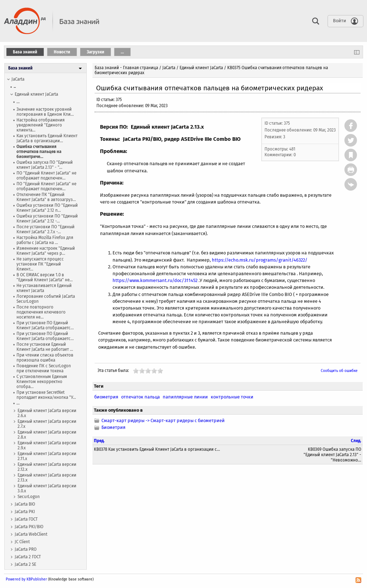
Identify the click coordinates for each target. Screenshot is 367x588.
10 (160, 371)
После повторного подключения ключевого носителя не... (41, 312)
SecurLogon (29, 497)
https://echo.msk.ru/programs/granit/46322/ (260, 260)
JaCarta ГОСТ (26, 519)
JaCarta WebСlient (31, 534)
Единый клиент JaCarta (36, 94)
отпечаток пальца (140, 397)
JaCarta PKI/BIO (29, 527)
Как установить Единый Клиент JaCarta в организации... (47, 138)
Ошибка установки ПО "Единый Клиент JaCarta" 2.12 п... (47, 208)
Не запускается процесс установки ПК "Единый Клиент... (40, 264)
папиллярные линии (185, 397)
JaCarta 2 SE (25, 564)
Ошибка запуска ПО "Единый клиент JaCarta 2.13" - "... (45, 165)
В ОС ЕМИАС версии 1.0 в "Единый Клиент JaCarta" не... (45, 277)
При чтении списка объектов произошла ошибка (45, 358)
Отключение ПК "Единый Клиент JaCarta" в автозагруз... (46, 197)
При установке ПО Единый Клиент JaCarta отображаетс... (45, 325)
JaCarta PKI (25, 512)
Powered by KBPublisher (26, 579)
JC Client (22, 542)
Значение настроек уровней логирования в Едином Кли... (45, 112)
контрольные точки (232, 397)
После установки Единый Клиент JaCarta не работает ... (45, 347)
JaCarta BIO (25, 504)
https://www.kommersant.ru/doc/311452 (155, 280)
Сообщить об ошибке (339, 371)
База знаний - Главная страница (126, 68)
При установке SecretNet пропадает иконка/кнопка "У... (46, 395)
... (15, 87)
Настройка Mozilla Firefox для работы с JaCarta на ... (45, 240)
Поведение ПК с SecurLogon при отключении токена (44, 368)
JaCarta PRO (26, 549)
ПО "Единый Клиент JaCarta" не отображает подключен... (46, 176)
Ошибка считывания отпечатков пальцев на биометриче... (39, 152)
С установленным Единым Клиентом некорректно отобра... (42, 382)
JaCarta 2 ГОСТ (28, 557)
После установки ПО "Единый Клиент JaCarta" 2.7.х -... (46, 229)
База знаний (20, 68)
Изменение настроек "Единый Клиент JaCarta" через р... (46, 251)
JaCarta (18, 79)
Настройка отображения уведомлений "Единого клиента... (40, 125)
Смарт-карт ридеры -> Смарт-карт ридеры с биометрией (163, 420)
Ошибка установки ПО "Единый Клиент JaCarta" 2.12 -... (47, 219)
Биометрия (113, 427)
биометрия (106, 397)
